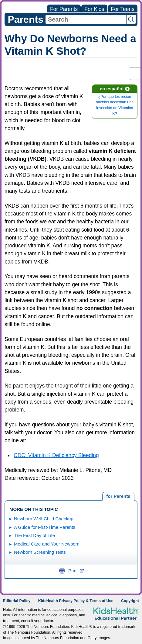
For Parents (64, 9)
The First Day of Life (34, 535)
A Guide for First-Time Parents (45, 527)
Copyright (130, 601)
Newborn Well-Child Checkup (44, 519)
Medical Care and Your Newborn (47, 544)
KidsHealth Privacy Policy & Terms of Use (76, 601)
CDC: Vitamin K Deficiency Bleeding (56, 455)
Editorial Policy (17, 601)
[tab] (118, 496)
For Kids (94, 9)
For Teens (123, 9)
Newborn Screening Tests (40, 552)
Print (76, 570)
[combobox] (86, 19)
